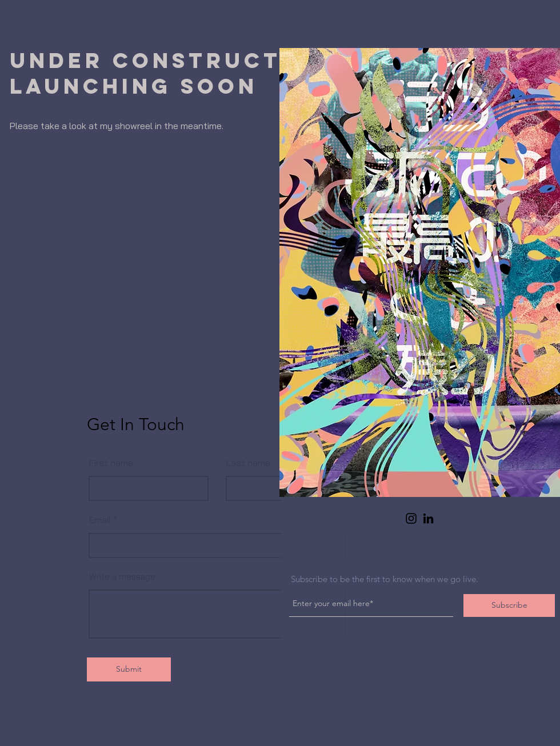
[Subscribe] (509, 605)
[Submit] (129, 669)
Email (100, 520)
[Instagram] (411, 518)
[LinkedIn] (428, 518)
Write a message (122, 577)
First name (111, 463)
